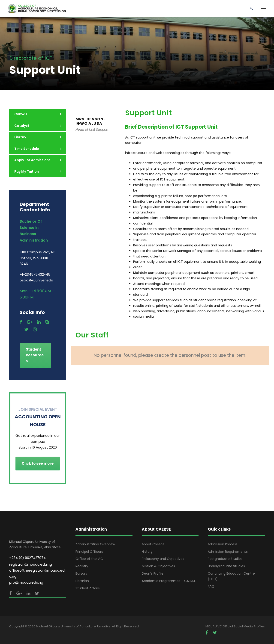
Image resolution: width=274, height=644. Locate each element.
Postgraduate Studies (225, 559)
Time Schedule (27, 149)
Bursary (81, 573)
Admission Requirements (228, 552)
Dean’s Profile (153, 573)
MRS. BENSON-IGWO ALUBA (91, 121)
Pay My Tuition (27, 171)
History (147, 552)
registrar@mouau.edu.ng (31, 564)
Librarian (82, 581)
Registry (82, 566)
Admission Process (223, 544)
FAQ (211, 586)
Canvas (21, 114)
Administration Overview (95, 544)
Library (20, 137)
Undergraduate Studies (226, 566)
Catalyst (22, 126)
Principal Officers (89, 552)
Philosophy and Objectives (163, 559)
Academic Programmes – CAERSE (169, 581)
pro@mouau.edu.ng (26, 582)
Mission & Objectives (158, 566)
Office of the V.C (89, 559)
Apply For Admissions (32, 160)
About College (153, 544)
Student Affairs (88, 588)
